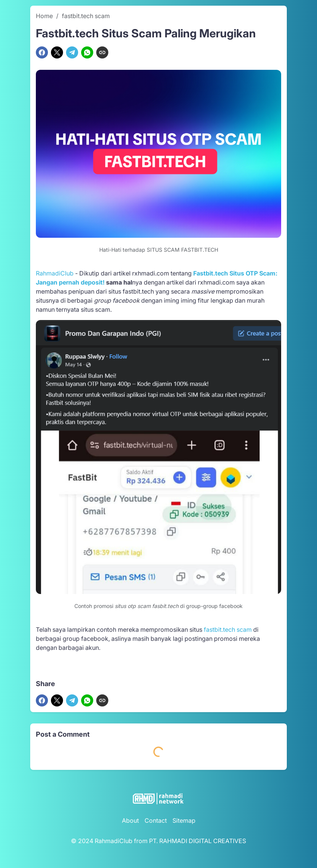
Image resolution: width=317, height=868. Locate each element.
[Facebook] (42, 52)
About (130, 820)
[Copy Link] (102, 52)
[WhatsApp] (87, 52)
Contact (156, 820)
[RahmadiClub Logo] (158, 799)
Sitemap (184, 820)
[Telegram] (72, 52)
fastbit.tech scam (228, 629)
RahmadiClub (55, 273)
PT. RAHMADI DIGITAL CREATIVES (198, 841)
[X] (57, 52)
